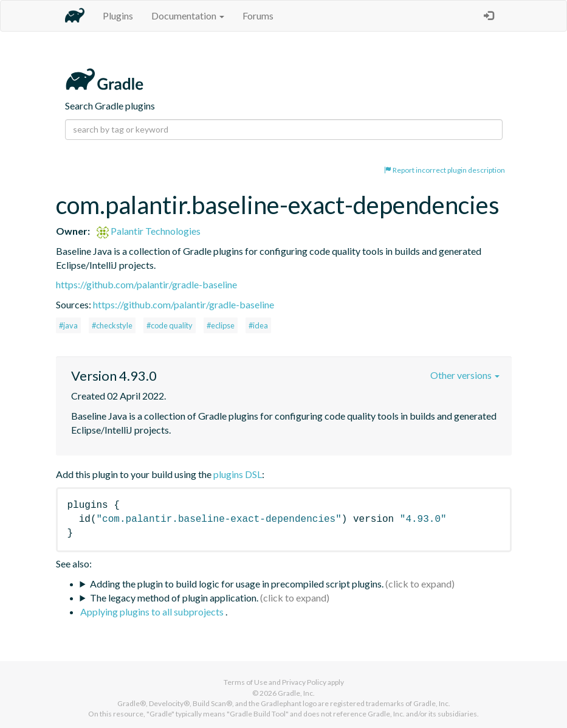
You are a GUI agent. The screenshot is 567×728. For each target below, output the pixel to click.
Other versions (465, 375)
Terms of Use (246, 682)
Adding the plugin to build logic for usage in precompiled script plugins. (237, 584)
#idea (258, 325)
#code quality (170, 325)
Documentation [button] (188, 16)
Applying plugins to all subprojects (153, 612)
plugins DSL (238, 474)
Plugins (118, 16)
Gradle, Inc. (296, 693)
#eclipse (221, 325)
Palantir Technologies (149, 231)
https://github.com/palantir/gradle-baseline (146, 284)
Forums (258, 16)
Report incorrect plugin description (445, 170)
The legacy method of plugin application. (174, 598)
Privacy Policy (304, 682)
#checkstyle (112, 325)
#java (68, 325)
